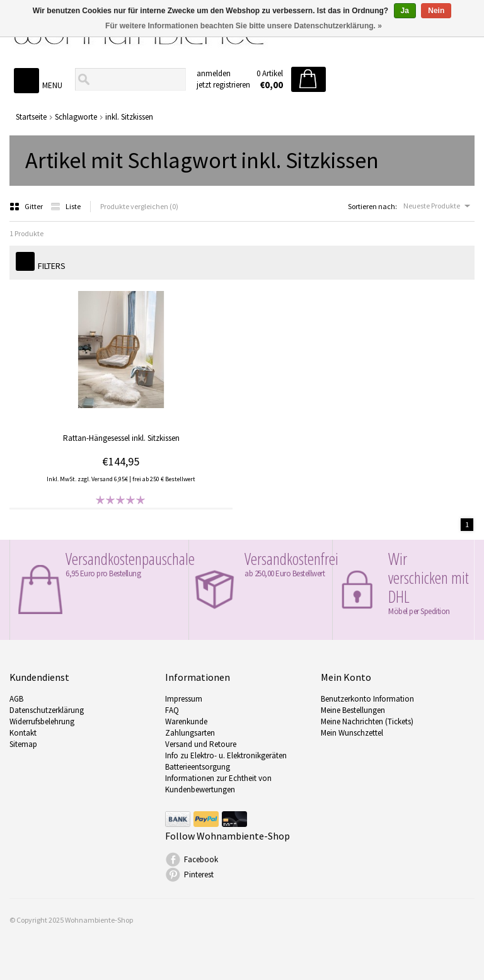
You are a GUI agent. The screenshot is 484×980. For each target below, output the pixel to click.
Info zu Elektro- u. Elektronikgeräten (226, 755)
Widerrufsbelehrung (42, 721)
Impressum (184, 699)
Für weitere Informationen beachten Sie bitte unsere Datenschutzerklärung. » (244, 26)
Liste (66, 206)
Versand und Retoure (201, 744)
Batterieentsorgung (198, 767)
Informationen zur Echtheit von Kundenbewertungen (218, 784)
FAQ (172, 710)
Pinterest (199, 875)
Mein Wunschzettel (352, 733)
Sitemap (23, 744)
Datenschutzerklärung (47, 710)
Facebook (201, 859)
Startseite (31, 117)
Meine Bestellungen (353, 710)
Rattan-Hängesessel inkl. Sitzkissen (121, 438)
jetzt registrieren (223, 85)
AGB (16, 699)
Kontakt (23, 733)
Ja (405, 11)
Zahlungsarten (190, 733)
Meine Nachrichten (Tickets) (367, 721)
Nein (436, 11)
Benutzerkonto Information (367, 699)
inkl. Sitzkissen (129, 117)
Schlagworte (76, 117)
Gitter (27, 206)
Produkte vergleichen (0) (139, 206)
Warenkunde (186, 721)
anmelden (214, 73)
